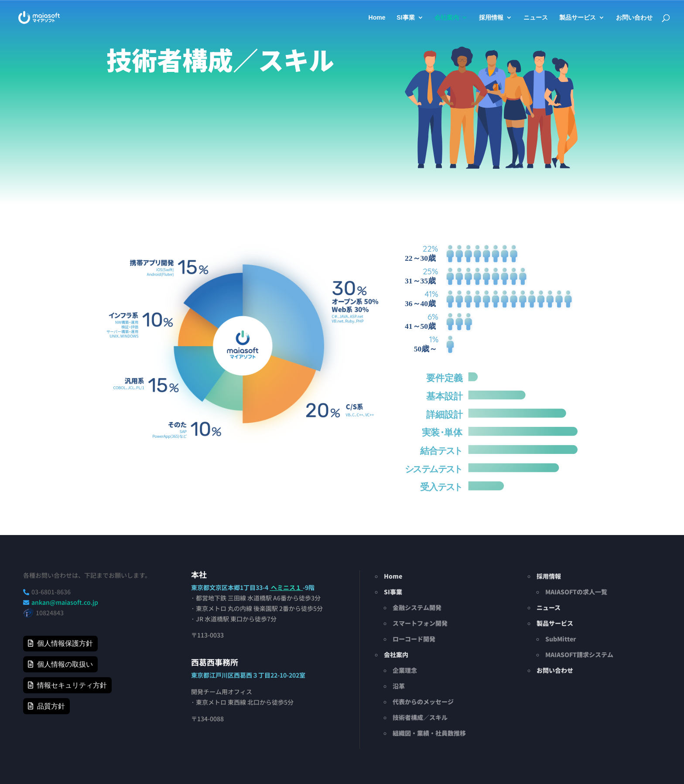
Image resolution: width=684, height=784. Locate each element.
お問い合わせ (634, 18)
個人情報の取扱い (65, 664)
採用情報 (491, 18)
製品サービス (578, 18)
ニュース (536, 18)
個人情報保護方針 (65, 643)
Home (377, 18)
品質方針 (51, 706)
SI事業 (405, 18)
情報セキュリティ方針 (72, 685)
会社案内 (447, 18)
